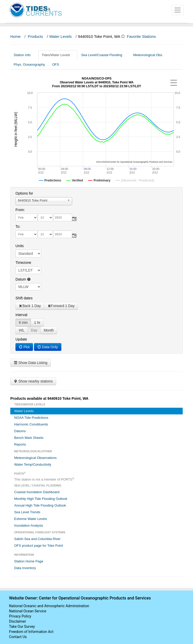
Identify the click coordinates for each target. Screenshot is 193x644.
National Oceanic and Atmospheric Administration (49, 606)
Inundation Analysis (29, 525)
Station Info (24, 55)
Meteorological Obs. (148, 55)
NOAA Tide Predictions (31, 418)
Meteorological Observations (35, 458)
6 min (23, 323)
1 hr (37, 323)
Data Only (48, 347)
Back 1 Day (30, 306)
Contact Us (18, 637)
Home (15, 36)
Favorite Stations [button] (144, 36)
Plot (24, 347)
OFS (56, 64)
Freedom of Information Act (31, 632)
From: (20, 210)
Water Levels (60, 36)
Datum (23, 279)
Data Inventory (25, 568)
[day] (45, 217)
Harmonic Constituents (31, 424)
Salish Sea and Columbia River (37, 539)
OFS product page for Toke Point (39, 546)
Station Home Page (29, 561)
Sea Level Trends (27, 512)
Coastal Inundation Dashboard (37, 492)
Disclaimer (18, 621)
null (28, 287)
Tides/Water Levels (58, 55)
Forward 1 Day (61, 306)
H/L (22, 330)
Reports (20, 444)
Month (49, 330)
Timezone (23, 263)
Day (34, 330)
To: (18, 227)
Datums (20, 431)
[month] (27, 217)
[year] (63, 217)
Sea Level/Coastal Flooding (104, 55)
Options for (24, 193)
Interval (21, 315)
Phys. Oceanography (29, 64)
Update (21, 339)
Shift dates (24, 298)
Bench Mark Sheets (29, 438)
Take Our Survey (22, 626)
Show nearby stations (33, 381)
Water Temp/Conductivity (33, 464)
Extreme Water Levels (31, 519)
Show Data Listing (31, 363)
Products (35, 36)
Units (20, 246)
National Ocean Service (28, 611)
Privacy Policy (20, 616)
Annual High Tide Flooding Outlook (40, 505)
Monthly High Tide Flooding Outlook (41, 499)
